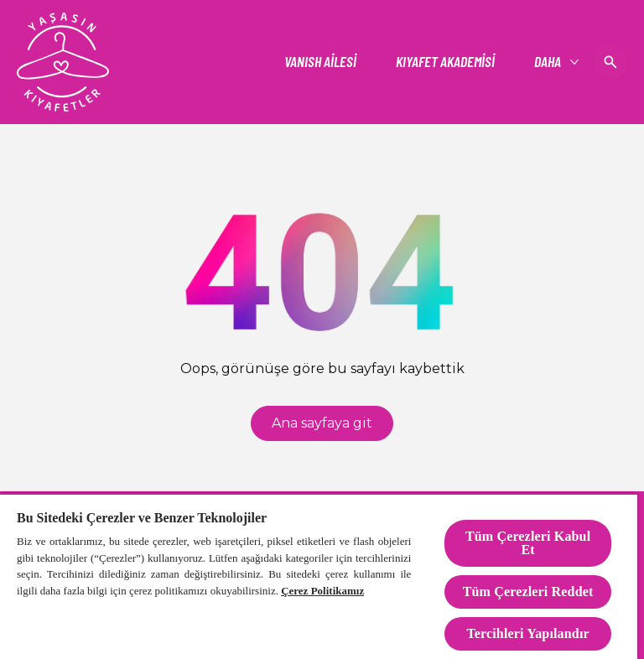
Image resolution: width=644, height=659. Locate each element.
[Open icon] (610, 62)
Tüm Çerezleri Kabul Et (528, 543)
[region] (319, 576)
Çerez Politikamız (322, 591)
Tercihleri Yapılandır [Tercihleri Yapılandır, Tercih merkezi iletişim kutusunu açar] (527, 633)
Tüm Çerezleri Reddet (528, 592)
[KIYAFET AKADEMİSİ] (445, 62)
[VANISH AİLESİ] (320, 62)
